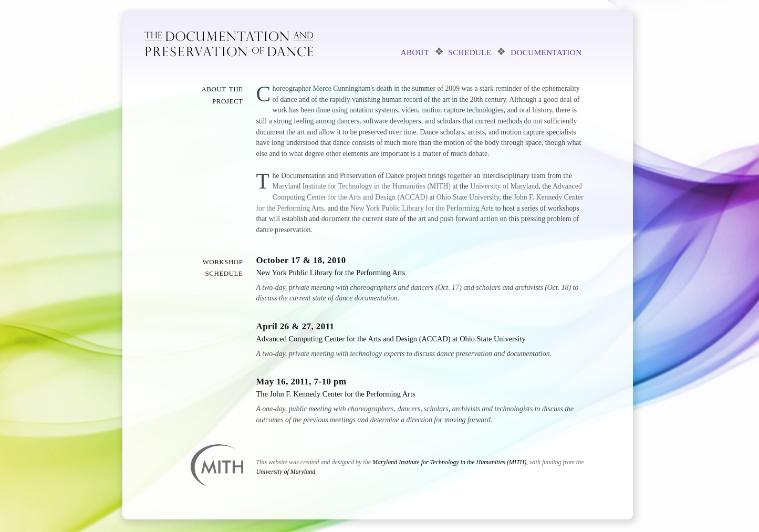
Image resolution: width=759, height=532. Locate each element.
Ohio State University (468, 197)
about (415, 51)
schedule (470, 51)
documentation (546, 51)
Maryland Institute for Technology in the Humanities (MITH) (362, 186)
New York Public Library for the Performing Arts (422, 208)
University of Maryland (504, 186)
